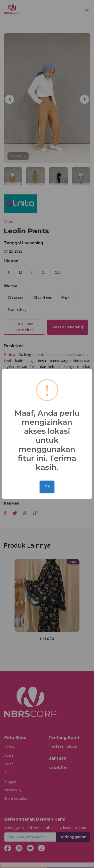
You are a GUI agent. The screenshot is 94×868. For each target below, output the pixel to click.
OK (47, 487)
